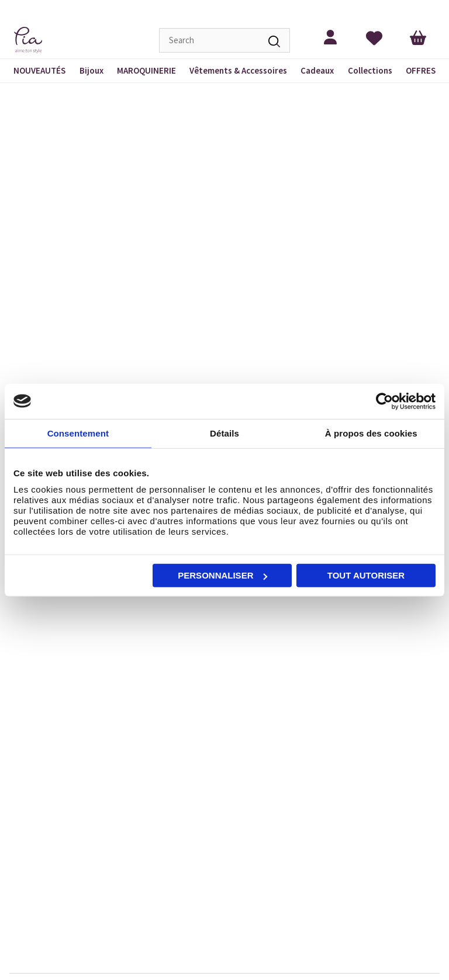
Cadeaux (317, 70)
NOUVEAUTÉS (39, 70)
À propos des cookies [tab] (371, 433)
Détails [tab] (224, 433)
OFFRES (421, 70)
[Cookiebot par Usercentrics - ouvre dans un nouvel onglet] (384, 401)
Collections (370, 70)
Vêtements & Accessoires (238, 70)
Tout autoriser (366, 575)
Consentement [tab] (78, 433)
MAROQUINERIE (146, 70)
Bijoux (91, 70)
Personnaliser (222, 575)
